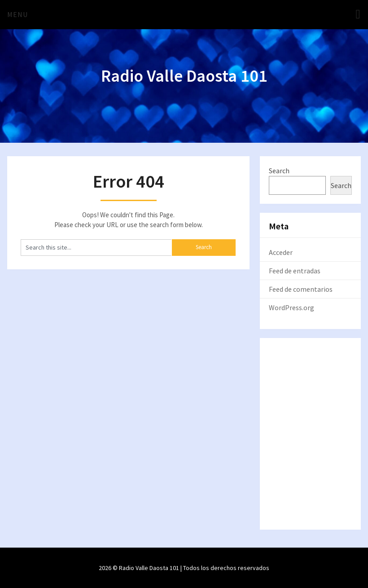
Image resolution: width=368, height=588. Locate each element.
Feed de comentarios (301, 289)
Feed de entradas (295, 271)
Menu (18, 14)
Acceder (281, 252)
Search (279, 171)
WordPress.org (291, 307)
